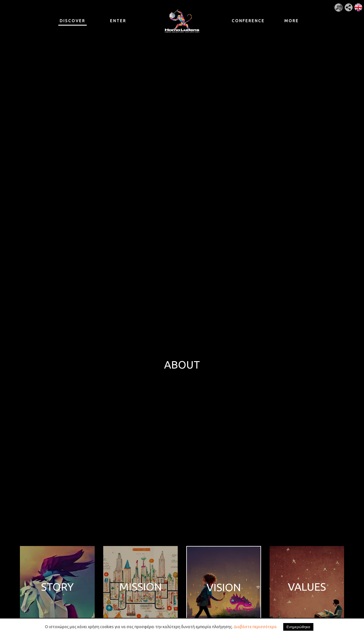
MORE (292, 21)
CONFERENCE (246, 21)
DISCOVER (73, 22)
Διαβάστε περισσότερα (255, 627)
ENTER (118, 21)
